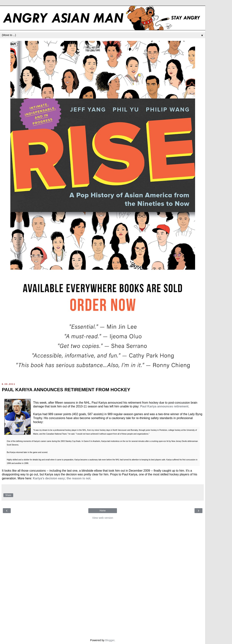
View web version (103, 518)
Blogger (110, 640)
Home (103, 511)
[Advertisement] (103, 578)
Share (8, 495)
